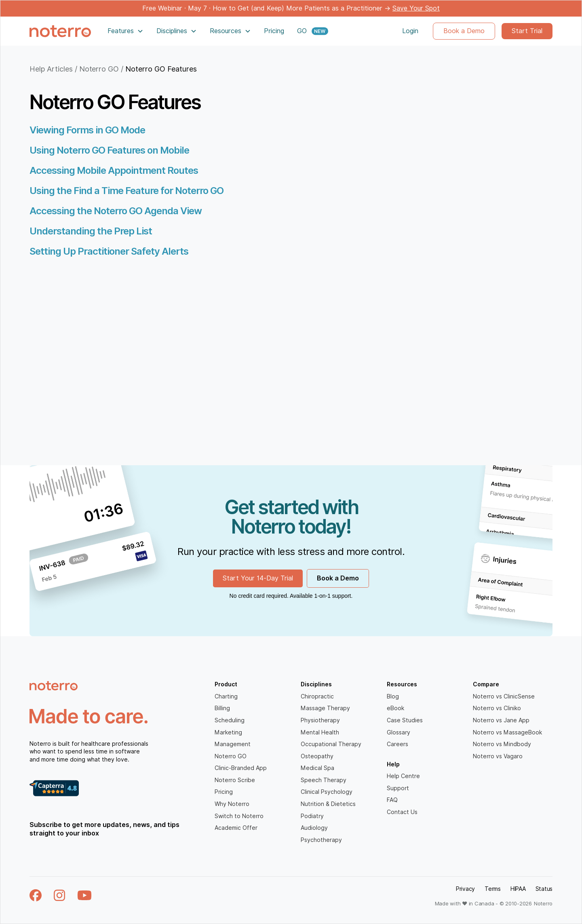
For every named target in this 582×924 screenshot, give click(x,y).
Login (410, 31)
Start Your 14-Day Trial (258, 578)
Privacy (465, 889)
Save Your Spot (416, 8)
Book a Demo (464, 31)
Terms (493, 889)
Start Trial (527, 31)
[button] (125, 31)
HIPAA (518, 889)
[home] (60, 31)
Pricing (274, 31)
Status (544, 889)
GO (302, 31)
